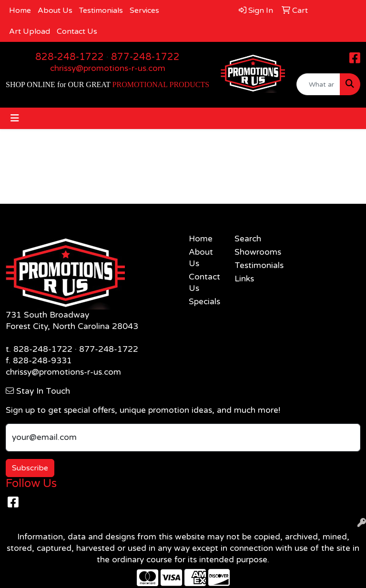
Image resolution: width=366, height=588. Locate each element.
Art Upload (30, 31)
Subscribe (30, 468)
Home (20, 10)
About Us (55, 10)
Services (144, 10)
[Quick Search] (318, 84)
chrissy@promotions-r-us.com (108, 68)
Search (248, 239)
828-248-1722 (70, 57)
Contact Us (77, 31)
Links (244, 279)
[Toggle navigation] (15, 118)
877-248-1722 (145, 57)
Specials (204, 302)
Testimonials (101, 10)
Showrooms (252, 252)
